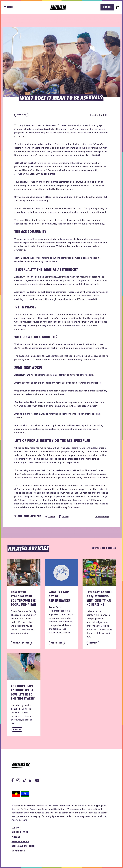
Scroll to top (102, 516)
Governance (18, 851)
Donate (107, 7)
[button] (21, 115)
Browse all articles (104, 548)
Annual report (20, 832)
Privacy (16, 837)
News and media (20, 842)
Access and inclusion (23, 846)
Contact (16, 828)
